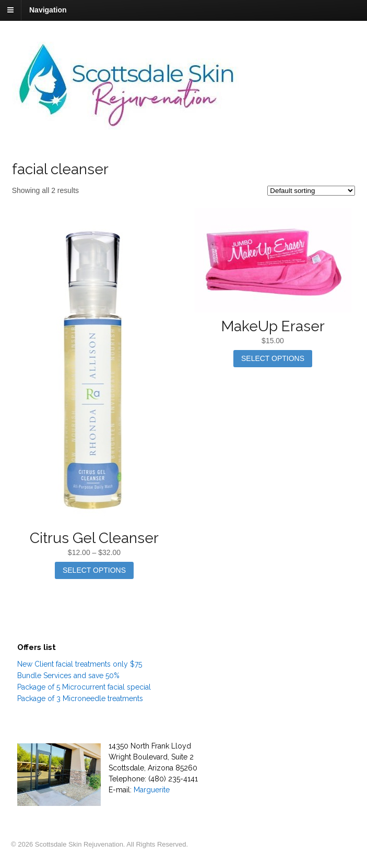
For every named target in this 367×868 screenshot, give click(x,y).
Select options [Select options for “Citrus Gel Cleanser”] (94, 570)
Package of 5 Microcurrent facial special (84, 687)
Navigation (48, 10)
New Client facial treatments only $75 (80, 664)
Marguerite (152, 790)
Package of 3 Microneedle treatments (80, 698)
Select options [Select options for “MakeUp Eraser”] (273, 358)
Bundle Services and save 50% (68, 676)
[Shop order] (311, 191)
